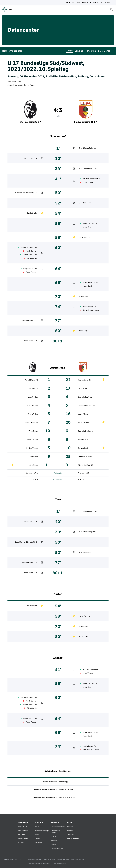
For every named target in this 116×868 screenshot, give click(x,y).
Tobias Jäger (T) (84, 380)
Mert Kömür (88, 286)
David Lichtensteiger (86, 406)
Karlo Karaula (84, 237)
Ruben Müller (29, 255)
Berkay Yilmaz (28, 320)
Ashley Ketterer (31, 423)
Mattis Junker (88, 307)
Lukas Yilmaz (88, 182)
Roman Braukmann (67, 797)
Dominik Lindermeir (91, 310)
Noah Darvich (31, 251)
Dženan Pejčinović (90, 148)
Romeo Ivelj (88, 203)
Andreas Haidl (84, 473)
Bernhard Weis (32, 473)
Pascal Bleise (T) (31, 380)
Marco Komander (66, 789)
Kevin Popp (29, 85)
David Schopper (28, 247)
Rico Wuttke (32, 258)
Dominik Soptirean (85, 397)
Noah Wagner (32, 406)
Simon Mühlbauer (85, 457)
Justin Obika (28, 158)
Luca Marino (20, 193)
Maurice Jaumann (90, 179)
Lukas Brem (87, 227)
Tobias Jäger (84, 331)
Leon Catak (33, 457)
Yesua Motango (89, 282)
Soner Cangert (89, 223)
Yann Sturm (29, 341)
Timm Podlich (31, 272)
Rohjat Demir (29, 269)
